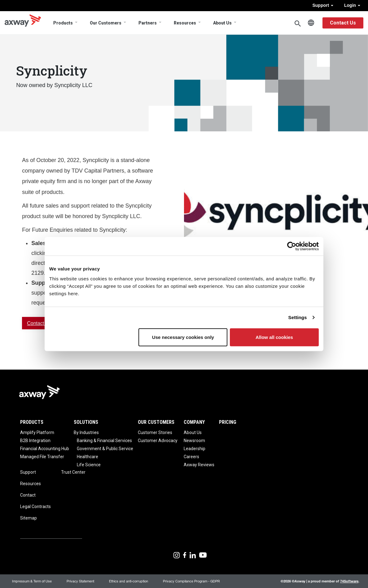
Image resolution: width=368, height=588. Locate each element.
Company (194, 422)
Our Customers (106, 23)
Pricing (228, 422)
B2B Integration (35, 441)
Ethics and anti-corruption (129, 581)
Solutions (86, 422)
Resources (185, 23)
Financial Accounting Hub (45, 449)
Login (352, 5)
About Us (222, 23)
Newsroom (194, 441)
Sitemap (28, 518)
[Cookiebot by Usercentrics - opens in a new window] (292, 246)
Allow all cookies (274, 337)
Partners (148, 23)
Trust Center (73, 472)
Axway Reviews (199, 465)
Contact (28, 495)
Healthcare (88, 457)
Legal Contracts (35, 507)
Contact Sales (42, 323)
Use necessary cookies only (183, 337)
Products (63, 23)
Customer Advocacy (158, 441)
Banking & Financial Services (104, 441)
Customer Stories (155, 432)
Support (323, 5)
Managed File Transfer (42, 457)
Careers (191, 457)
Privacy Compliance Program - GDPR (191, 581)
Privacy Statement (80, 581)
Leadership (195, 449)
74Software (349, 581)
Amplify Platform (37, 432)
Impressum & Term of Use (32, 581)
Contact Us (343, 23)
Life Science (89, 465)
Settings (298, 317)
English (311, 23)
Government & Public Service (105, 449)
